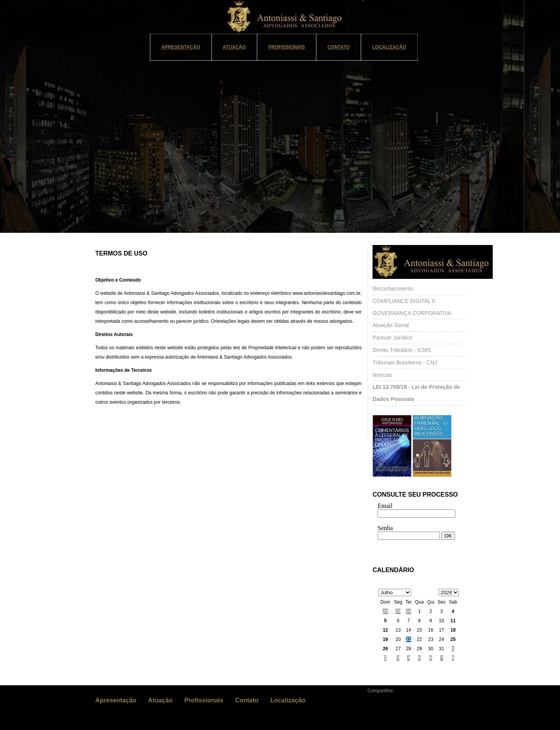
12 (385, 630)
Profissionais (287, 47)
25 (453, 639)
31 (442, 649)
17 (442, 630)
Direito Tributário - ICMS (402, 350)
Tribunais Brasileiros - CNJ (405, 362)
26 (385, 649)
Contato (339, 47)
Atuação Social (391, 325)
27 (398, 649)
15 (419, 630)
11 (453, 621)
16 (431, 630)
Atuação (234, 47)
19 (385, 639)
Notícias (382, 375)
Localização (389, 47)
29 (398, 611)
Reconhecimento (393, 289)
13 (398, 630)
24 (442, 639)
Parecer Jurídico (392, 338)
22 (419, 639)
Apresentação (181, 47)
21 (409, 639)
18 (453, 630)
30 (409, 611)
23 (431, 639)
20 (398, 639)
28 (385, 611)
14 (409, 630)
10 (442, 621)
